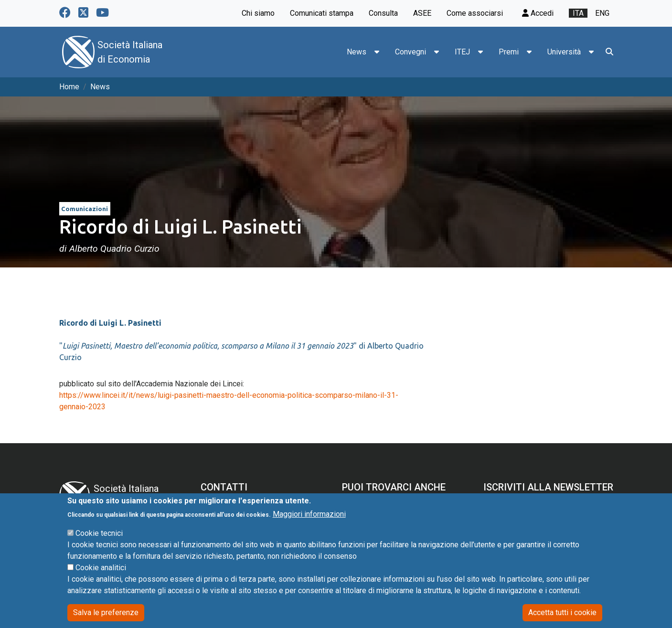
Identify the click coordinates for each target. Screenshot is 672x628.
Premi (509, 52)
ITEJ (462, 52)
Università (564, 52)
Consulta (383, 13)
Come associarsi (475, 13)
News (357, 52)
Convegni (411, 52)
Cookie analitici (101, 581)
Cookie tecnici (99, 547)
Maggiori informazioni (309, 527)
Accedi (538, 13)
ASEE (422, 13)
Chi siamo (258, 13)
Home (69, 87)
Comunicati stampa (322, 13)
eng (602, 13)
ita (578, 13)
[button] (377, 52)
